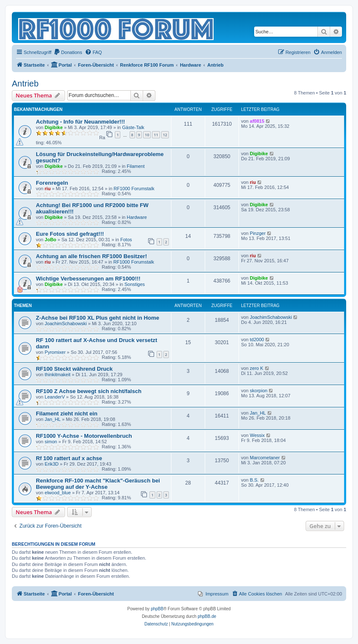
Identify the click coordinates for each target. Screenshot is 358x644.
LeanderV (55, 397)
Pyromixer (55, 352)
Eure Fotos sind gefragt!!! (70, 234)
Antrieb (25, 84)
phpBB (157, 609)
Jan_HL (53, 419)
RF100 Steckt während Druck (74, 369)
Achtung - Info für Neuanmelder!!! (80, 122)
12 (165, 135)
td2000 (257, 340)
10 (147, 135)
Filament (136, 166)
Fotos (126, 240)
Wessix (257, 435)
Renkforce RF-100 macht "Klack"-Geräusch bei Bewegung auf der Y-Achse (98, 484)
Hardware (137, 217)
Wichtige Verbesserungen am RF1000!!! (88, 279)
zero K (257, 368)
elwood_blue (58, 493)
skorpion (259, 391)
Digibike (54, 127)
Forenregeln (52, 183)
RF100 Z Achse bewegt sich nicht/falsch (89, 391)
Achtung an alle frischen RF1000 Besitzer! (91, 256)
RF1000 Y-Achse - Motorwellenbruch (84, 436)
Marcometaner (265, 458)
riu (48, 189)
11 (156, 135)
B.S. (254, 480)
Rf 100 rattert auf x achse (69, 458)
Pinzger (258, 233)
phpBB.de (207, 616)
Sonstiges (135, 284)
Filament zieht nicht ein (67, 414)
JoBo (51, 240)
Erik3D (52, 464)
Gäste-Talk (133, 127)
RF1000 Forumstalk (134, 189)
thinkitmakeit (58, 375)
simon (51, 442)
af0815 (257, 121)
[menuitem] (68, 52)
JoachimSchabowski (66, 323)
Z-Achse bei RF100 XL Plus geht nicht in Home (98, 318)
